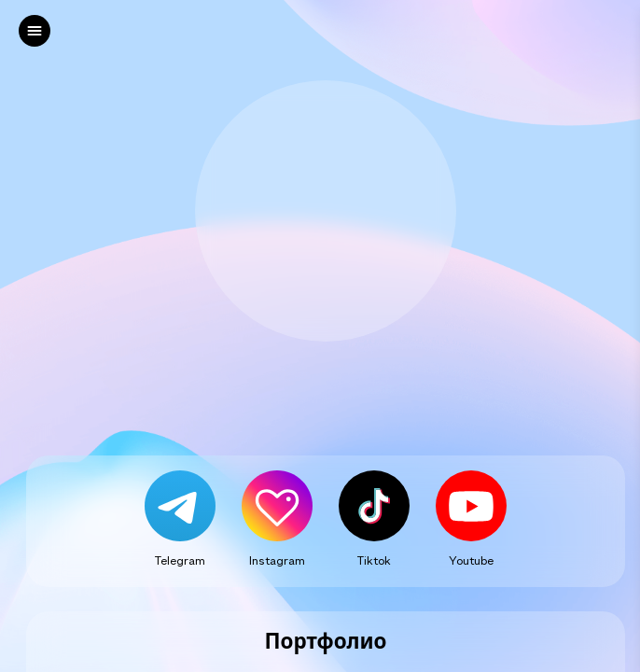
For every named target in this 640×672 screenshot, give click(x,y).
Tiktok (374, 560)
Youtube (471, 560)
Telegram (180, 560)
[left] (35, 31)
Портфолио (325, 642)
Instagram (277, 560)
